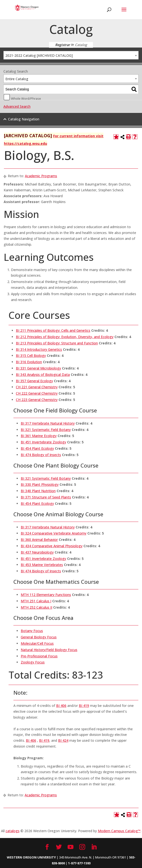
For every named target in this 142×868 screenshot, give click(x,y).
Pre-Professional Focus (39, 656)
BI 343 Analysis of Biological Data (43, 375)
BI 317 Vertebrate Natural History (48, 423)
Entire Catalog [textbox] (17, 79)
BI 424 (63, 740)
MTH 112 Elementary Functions (46, 595)
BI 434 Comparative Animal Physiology (52, 546)
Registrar (63, 45)
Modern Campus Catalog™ (119, 831)
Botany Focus (32, 631)
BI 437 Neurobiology (37, 552)
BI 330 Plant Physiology (40, 484)
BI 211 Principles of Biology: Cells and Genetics (53, 330)
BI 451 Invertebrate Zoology (43, 442)
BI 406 (61, 706)
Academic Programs (41, 176)
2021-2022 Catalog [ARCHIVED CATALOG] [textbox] (39, 55)
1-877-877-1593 (79, 863)
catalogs (13, 831)
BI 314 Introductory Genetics (39, 349)
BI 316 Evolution (29, 362)
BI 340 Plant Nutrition (38, 491)
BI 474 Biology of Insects (41, 455)
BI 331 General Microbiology (38, 368)
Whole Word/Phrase (26, 98)
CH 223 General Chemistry (37, 400)
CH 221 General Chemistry (37, 387)
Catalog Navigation (24, 119)
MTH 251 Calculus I (36, 601)
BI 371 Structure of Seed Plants (46, 497)
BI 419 (84, 706)
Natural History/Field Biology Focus (49, 650)
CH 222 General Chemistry (37, 393)
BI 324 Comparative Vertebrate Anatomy (54, 533)
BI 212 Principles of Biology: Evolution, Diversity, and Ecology (65, 337)
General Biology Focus (39, 637)
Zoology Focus (33, 662)
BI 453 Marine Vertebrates (42, 565)
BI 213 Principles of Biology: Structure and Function (57, 343)
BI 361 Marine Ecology (39, 436)
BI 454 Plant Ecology (37, 448)
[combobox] (71, 55)
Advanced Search (17, 106)
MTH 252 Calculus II (36, 607)
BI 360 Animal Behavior (39, 540)
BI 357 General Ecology (34, 381)
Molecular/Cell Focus (37, 643)
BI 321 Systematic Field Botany (46, 430)
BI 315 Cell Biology (31, 356)
